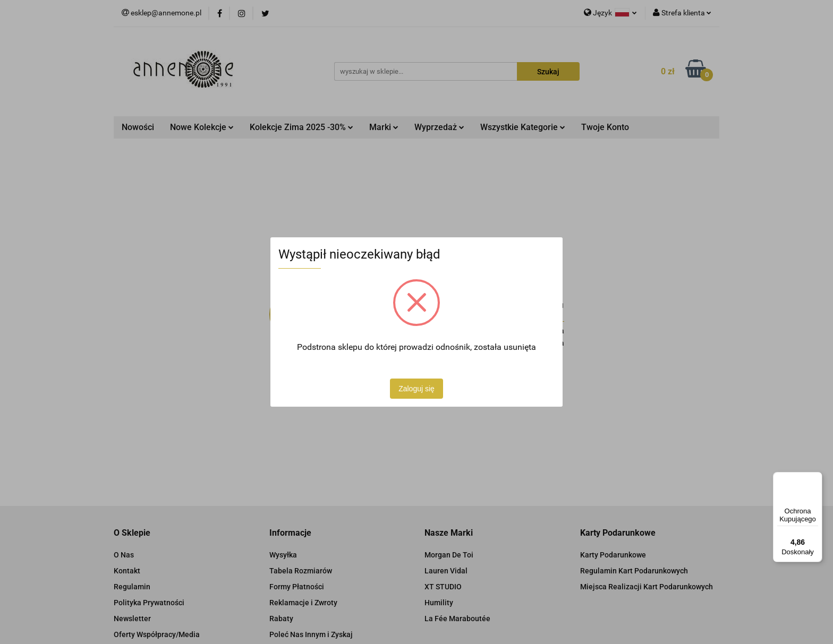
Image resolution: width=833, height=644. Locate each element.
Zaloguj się (416, 389)
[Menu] (816, 478)
